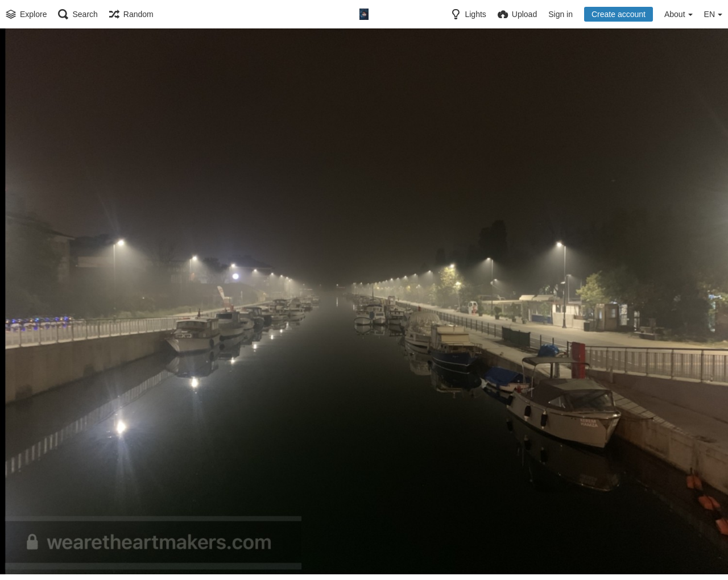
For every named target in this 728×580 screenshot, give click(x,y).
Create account (619, 14)
